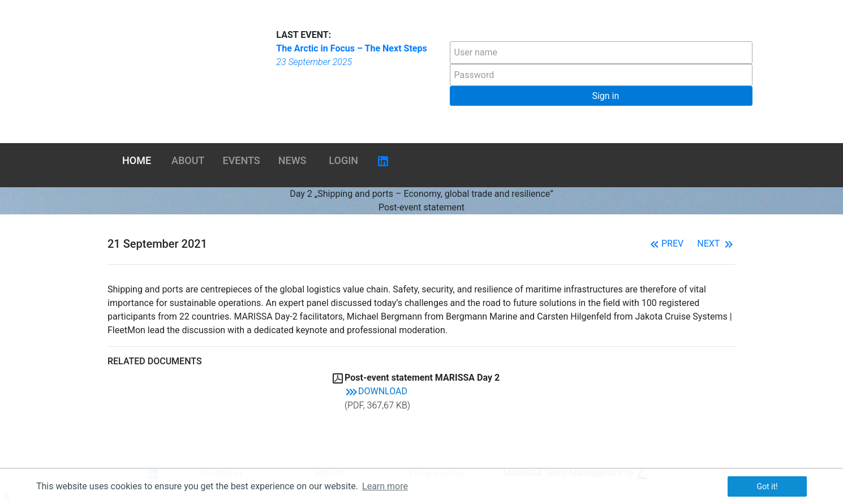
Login (343, 160)
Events (242, 160)
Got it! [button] (767, 486)
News (293, 160)
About (188, 160)
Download (376, 391)
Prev (666, 244)
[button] (601, 96)
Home (137, 160)
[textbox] (601, 53)
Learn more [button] (385, 486)
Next (716, 244)
